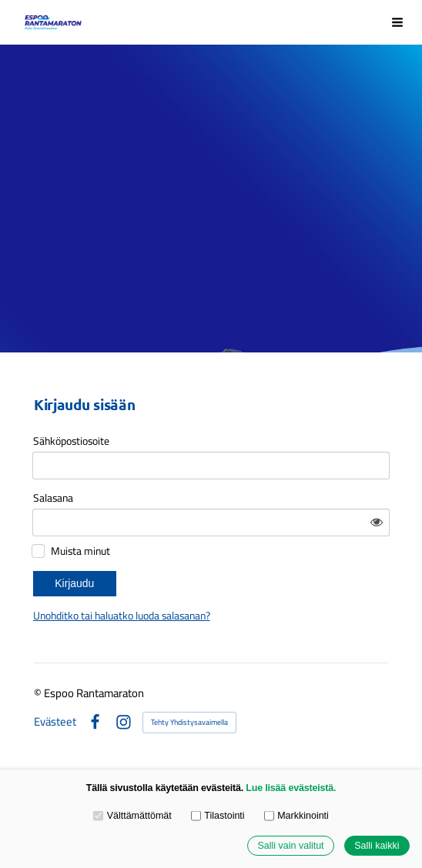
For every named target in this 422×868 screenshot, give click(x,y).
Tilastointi (218, 816)
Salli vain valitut (290, 846)
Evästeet (55, 722)
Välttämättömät (132, 816)
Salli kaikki (377, 846)
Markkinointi (296, 816)
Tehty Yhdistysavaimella (189, 722)
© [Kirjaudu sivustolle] (39, 693)
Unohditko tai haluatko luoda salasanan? (122, 616)
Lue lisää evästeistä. (291, 788)
